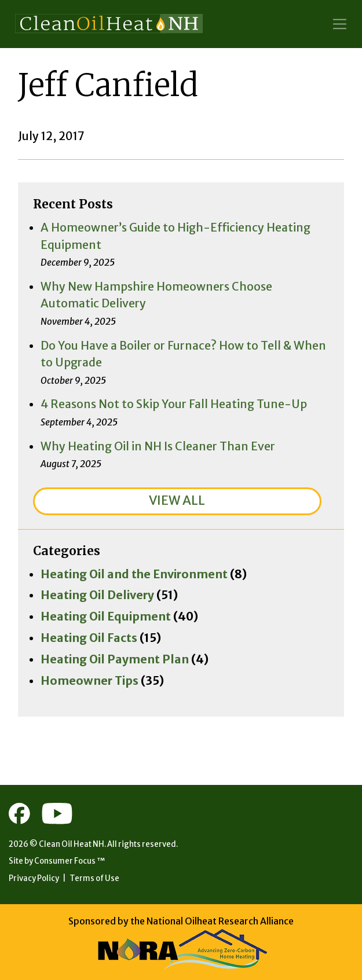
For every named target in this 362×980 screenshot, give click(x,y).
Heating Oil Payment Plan (115, 659)
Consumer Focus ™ (70, 861)
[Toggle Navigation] (340, 24)
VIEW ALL (177, 500)
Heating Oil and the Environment (134, 574)
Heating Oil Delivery (97, 595)
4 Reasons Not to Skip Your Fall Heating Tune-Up (174, 404)
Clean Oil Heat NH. (72, 844)
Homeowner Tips (89, 681)
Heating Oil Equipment (106, 616)
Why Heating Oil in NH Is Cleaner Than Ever (158, 446)
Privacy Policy (34, 878)
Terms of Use (94, 878)
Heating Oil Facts (89, 638)
